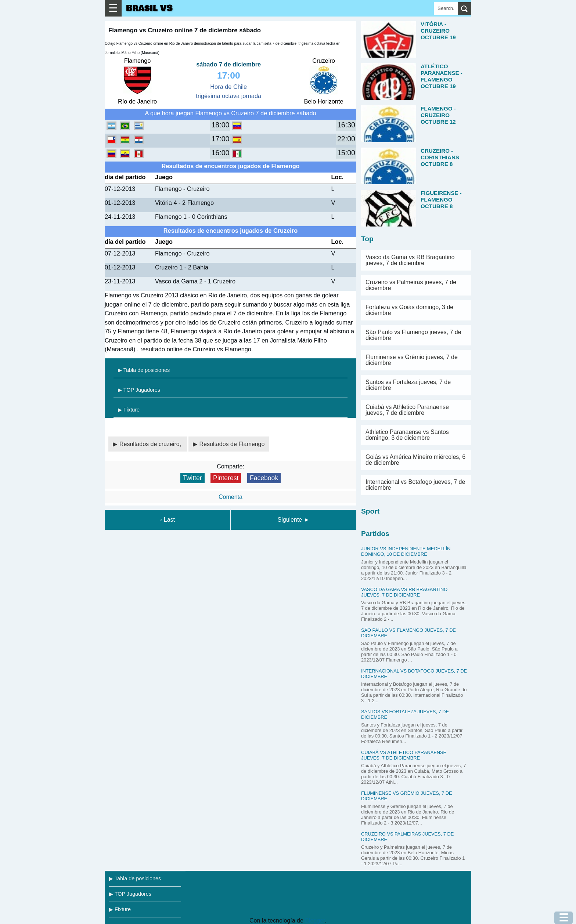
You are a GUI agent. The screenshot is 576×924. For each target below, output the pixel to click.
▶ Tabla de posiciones (144, 370)
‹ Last (168, 520)
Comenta (231, 497)
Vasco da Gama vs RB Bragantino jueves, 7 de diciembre (410, 260)
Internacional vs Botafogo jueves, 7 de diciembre (415, 485)
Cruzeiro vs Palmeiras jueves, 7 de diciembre (411, 285)
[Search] (446, 8)
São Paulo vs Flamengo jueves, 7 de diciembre (413, 335)
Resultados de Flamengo (232, 444)
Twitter (192, 478)
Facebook (264, 478)
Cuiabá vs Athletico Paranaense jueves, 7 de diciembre (407, 410)
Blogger (315, 921)
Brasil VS (149, 8)
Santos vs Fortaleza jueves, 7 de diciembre (408, 385)
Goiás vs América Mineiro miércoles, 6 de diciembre (415, 460)
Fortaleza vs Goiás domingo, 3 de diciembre (409, 310)
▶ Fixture (129, 410)
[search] (465, 8)
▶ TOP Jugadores (139, 390)
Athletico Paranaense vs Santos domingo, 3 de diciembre (407, 435)
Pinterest (226, 478)
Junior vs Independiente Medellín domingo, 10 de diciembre (406, 551)
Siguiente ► (294, 520)
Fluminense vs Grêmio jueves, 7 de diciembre (412, 360)
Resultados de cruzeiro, (151, 444)
